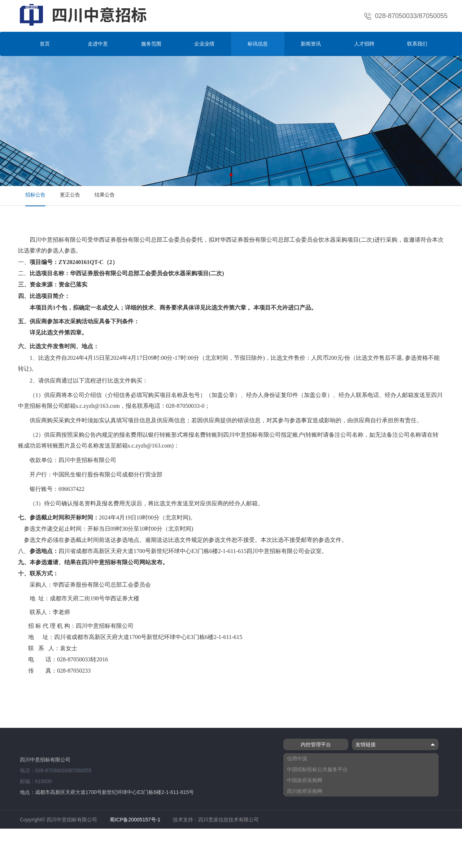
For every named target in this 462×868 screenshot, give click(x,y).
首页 (45, 44)
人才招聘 (364, 44)
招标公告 (35, 195)
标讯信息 (258, 44)
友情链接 (395, 744)
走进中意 (98, 44)
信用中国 (297, 759)
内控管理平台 (316, 744)
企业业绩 (204, 44)
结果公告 (105, 195)
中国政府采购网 (305, 780)
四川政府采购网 (305, 791)
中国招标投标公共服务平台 (317, 769)
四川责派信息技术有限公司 (228, 820)
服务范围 (151, 44)
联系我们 (417, 44)
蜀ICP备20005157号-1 (135, 820)
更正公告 (70, 195)
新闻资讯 (311, 44)
